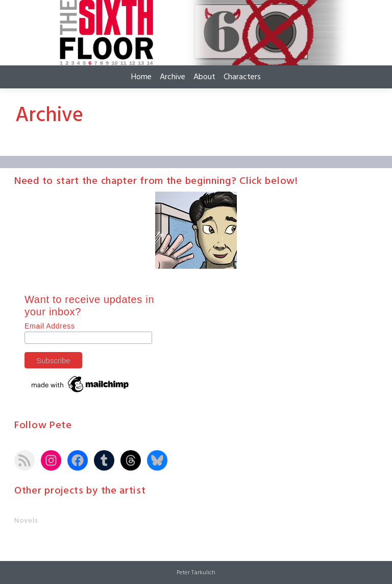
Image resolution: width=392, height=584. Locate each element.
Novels (26, 521)
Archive (173, 77)
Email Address (50, 326)
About (204, 77)
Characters (242, 77)
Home (141, 77)
